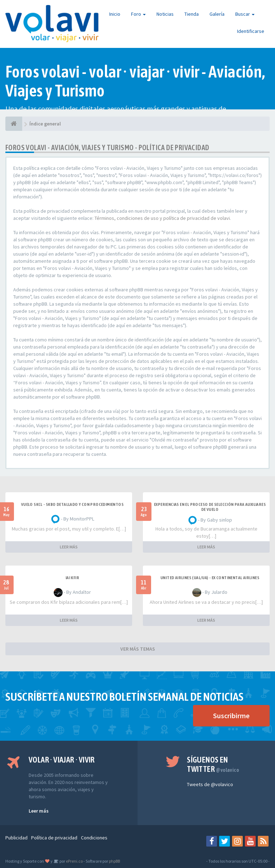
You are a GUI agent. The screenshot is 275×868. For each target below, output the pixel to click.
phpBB (114, 861)
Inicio (115, 14)
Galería (217, 14)
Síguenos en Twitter (213, 764)
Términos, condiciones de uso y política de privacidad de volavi (162, 218)
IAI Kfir (72, 578)
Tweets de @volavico (210, 784)
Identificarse (251, 31)
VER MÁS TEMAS (138, 649)
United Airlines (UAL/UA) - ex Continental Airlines (210, 578)
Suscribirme (231, 716)
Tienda (192, 14)
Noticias (165, 14)
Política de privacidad (54, 838)
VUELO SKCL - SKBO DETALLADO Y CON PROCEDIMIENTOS (72, 504)
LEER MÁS (69, 547)
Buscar (245, 14)
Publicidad (16, 838)
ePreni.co (74, 861)
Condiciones (94, 838)
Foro (138, 14)
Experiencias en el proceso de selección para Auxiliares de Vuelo (210, 507)
